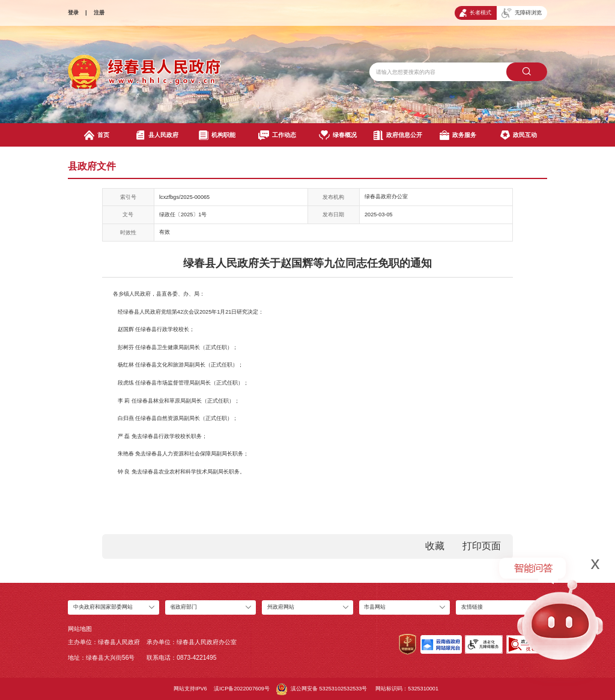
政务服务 (458, 135)
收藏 (435, 546)
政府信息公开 (398, 135)
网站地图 (80, 629)
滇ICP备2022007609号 (242, 689)
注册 (99, 13)
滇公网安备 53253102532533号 (322, 689)
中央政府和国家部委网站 (103, 607)
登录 (73, 13)
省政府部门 (183, 607)
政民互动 (519, 135)
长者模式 (475, 13)
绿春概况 (338, 135)
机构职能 (217, 135)
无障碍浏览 (522, 13)
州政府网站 (281, 607)
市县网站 (375, 607)
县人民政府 (157, 135)
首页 (97, 135)
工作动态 (277, 135)
